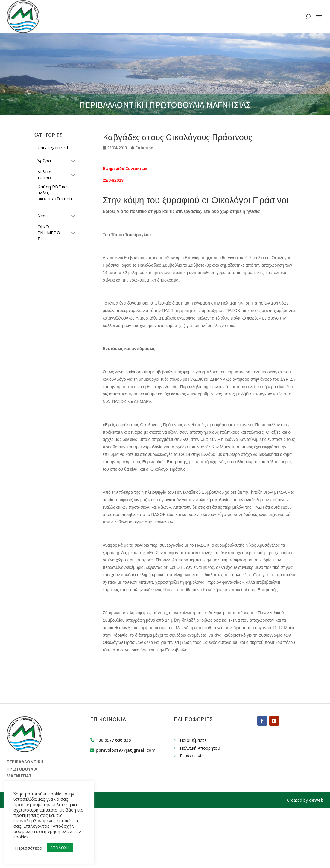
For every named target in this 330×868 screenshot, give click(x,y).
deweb (316, 800)
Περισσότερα (29, 848)
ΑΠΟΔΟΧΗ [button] (60, 848)
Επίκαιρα (145, 148)
